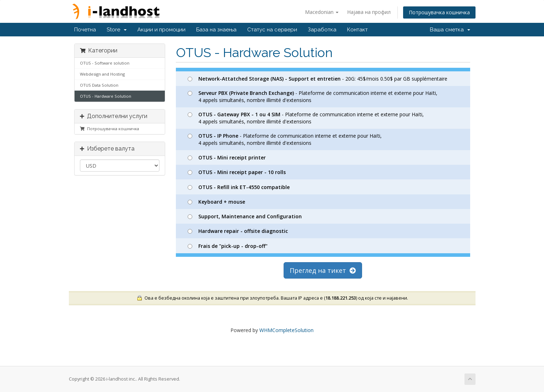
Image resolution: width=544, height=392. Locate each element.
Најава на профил (369, 12)
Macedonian (322, 12)
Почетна (85, 30)
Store (117, 30)
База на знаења (216, 30)
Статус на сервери (272, 30)
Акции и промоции (161, 30)
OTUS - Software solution (105, 63)
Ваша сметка (450, 30)
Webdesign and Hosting (102, 74)
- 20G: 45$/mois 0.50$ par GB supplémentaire (317, 79)
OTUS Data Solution (99, 85)
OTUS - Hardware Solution (106, 96)
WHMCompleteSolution (286, 330)
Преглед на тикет (323, 270)
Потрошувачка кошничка (439, 12)
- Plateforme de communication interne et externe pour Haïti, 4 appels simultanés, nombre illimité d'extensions (312, 96)
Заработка (322, 30)
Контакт (357, 30)
